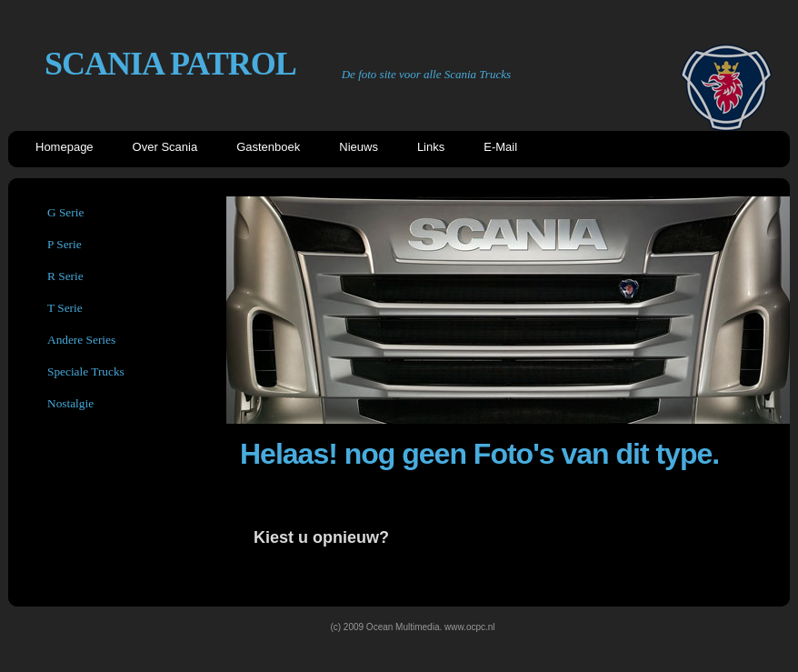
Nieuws (359, 147)
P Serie (65, 244)
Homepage (65, 147)
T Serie (65, 308)
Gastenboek (268, 147)
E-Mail (500, 147)
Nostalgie (70, 403)
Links (431, 147)
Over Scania (165, 147)
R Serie (65, 276)
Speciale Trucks (86, 371)
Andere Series (81, 340)
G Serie (65, 212)
